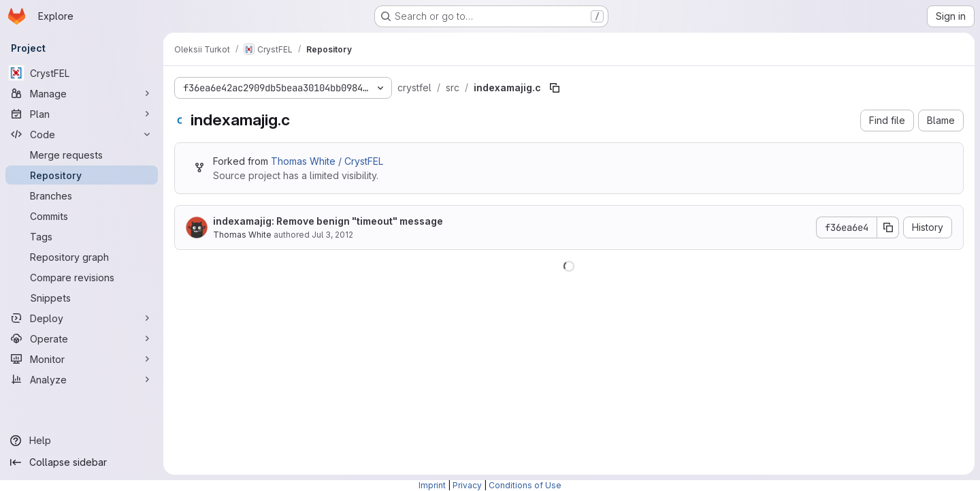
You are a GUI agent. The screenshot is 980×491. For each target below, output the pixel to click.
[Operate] (82, 338)
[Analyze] (82, 379)
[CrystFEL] (82, 73)
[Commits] (82, 216)
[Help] (82, 441)
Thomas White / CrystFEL (327, 161)
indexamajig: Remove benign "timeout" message (328, 221)
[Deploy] (82, 318)
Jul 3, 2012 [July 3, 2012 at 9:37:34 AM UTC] (332, 235)
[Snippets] (82, 298)
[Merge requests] (82, 155)
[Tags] (82, 236)
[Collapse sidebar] (82, 462)
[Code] (82, 134)
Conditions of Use (525, 485)
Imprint (432, 485)
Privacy (467, 485)
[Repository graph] (82, 257)
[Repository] (82, 175)
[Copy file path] (555, 88)
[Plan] (82, 114)
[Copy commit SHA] (888, 227)
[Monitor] (82, 359)
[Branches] (82, 195)
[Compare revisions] (82, 277)
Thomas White (242, 235)
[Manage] (82, 93)
